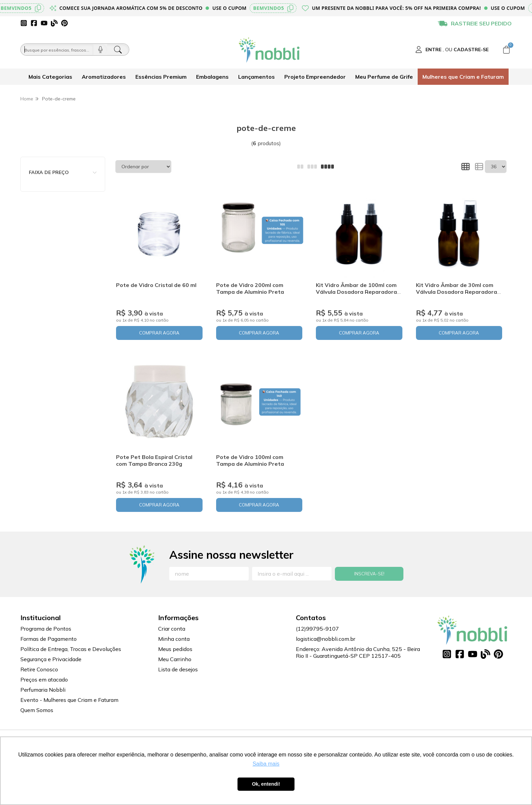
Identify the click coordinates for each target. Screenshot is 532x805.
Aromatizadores (104, 77)
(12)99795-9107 (317, 629)
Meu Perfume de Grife (384, 77)
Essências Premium (161, 77)
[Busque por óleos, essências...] (57, 50)
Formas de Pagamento (49, 639)
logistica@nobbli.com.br (326, 639)
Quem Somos (37, 710)
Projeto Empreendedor (315, 77)
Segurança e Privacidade (51, 659)
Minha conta (174, 639)
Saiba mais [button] (266, 764)
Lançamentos (256, 77)
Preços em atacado (44, 679)
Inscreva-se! (369, 574)
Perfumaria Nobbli (43, 690)
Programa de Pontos (46, 629)
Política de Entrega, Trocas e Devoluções (71, 649)
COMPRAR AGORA (159, 333)
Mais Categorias (50, 77)
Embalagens (212, 77)
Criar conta (172, 629)
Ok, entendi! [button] (266, 784)
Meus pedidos (175, 649)
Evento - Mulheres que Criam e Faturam (69, 700)
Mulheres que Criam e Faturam (463, 77)
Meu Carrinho (175, 659)
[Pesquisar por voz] (100, 50)
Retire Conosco (39, 669)
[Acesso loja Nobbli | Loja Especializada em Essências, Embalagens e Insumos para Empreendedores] (452, 50)
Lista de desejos (178, 669)
